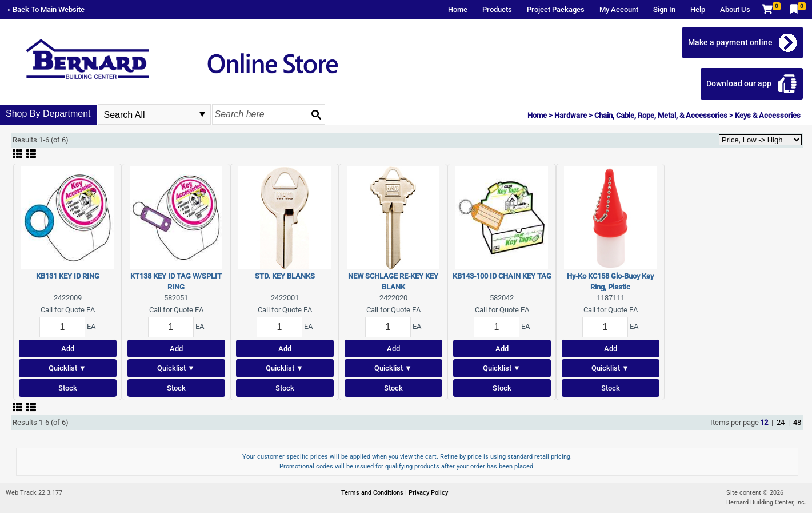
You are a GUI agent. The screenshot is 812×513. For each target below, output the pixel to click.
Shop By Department (48, 114)
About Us (735, 9)
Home (458, 9)
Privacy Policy (428, 493)
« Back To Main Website (46, 9)
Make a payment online (730, 42)
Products (497, 9)
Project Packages (556, 9)
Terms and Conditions (373, 493)
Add (68, 349)
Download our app (739, 83)
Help (698, 9)
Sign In (664, 9)
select (202, 114)
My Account (619, 9)
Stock (68, 388)
